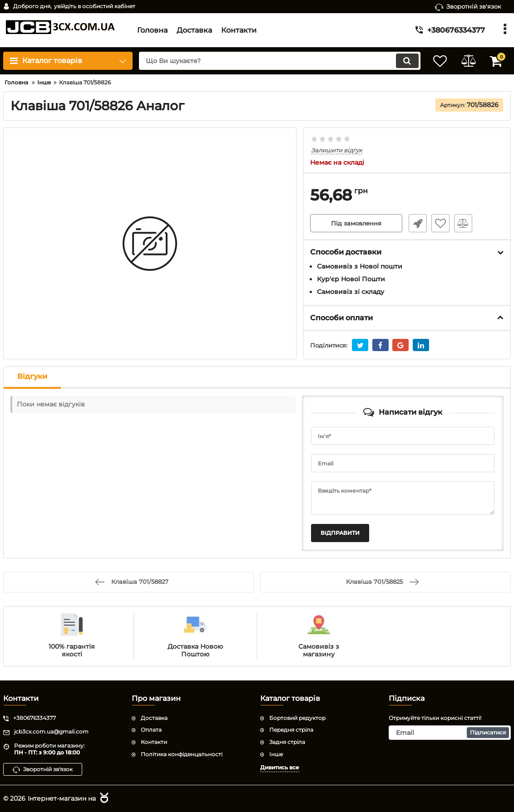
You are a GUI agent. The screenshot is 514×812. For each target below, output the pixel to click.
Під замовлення (356, 224)
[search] (274, 61)
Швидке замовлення (416, 224)
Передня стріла (291, 730)
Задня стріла (287, 742)
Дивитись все (280, 767)
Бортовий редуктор (297, 717)
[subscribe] (450, 733)
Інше (276, 754)
